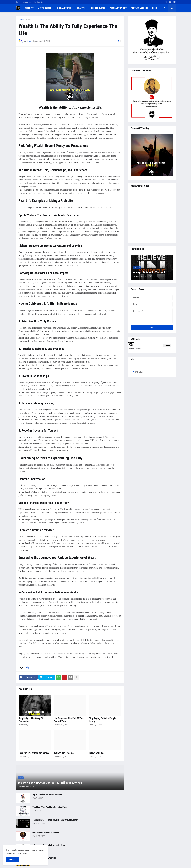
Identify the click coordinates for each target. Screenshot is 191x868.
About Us (27, 2)
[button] (165, 8)
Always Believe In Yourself (149, 272)
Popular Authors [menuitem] (139, 8)
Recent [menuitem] (28, 8)
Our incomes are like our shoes (46, 833)
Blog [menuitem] (155, 8)
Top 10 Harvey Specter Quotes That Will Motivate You (50, 783)
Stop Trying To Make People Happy (103, 720)
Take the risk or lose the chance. (34, 753)
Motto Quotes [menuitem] (45, 8)
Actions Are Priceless (64, 753)
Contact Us (38, 2)
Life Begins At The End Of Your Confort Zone (69, 720)
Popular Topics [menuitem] (117, 8)
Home (18, 2)
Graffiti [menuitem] (81, 8)
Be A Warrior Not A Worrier (44, 858)
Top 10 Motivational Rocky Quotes (47, 795)
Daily (28, 20)
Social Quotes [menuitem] (64, 8)
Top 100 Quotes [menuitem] (98, 8)
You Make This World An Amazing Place (50, 807)
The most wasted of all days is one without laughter (55, 820)
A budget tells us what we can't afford (49, 845)
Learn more (22, 853)
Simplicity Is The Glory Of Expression (31, 720)
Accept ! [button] (13, 860)
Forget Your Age (97, 753)
